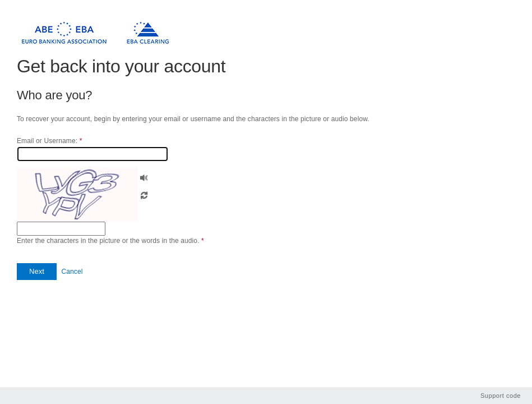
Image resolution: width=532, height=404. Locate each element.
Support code (501, 396)
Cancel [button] (72, 272)
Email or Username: (49, 141)
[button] (144, 176)
